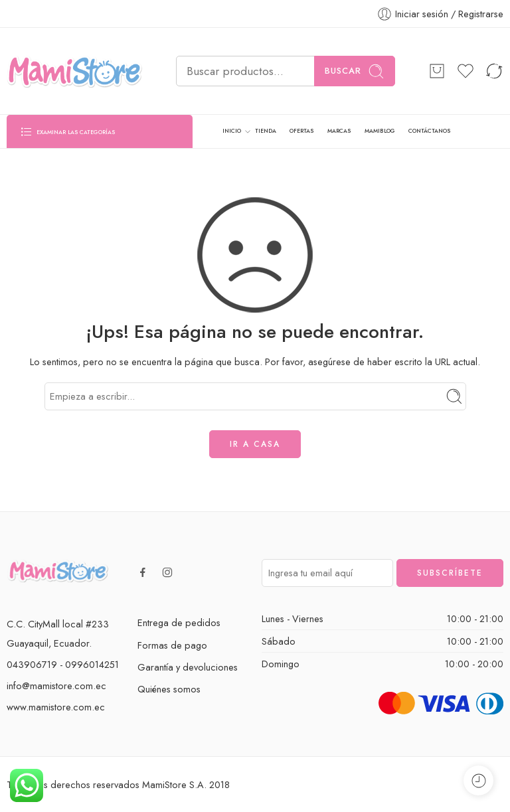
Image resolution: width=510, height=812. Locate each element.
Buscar (355, 71)
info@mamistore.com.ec (56, 686)
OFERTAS (301, 131)
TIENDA (266, 131)
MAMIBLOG (380, 131)
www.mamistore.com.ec (56, 707)
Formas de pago (172, 645)
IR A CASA (255, 444)
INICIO (232, 131)
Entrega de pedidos (179, 622)
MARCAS (339, 131)
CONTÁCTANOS (429, 131)
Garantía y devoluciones (188, 667)
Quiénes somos (169, 689)
